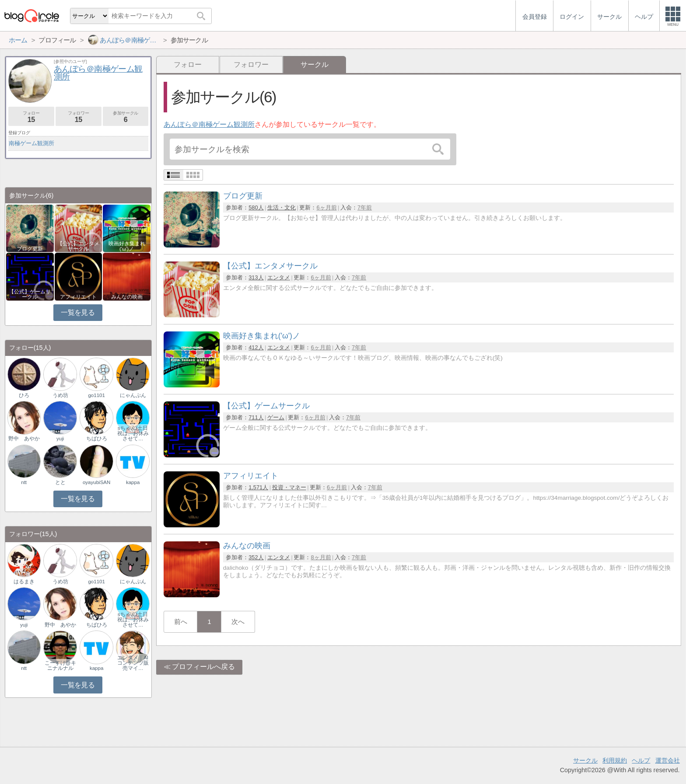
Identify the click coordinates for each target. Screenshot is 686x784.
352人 (256, 557)
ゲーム (276, 417)
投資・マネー (289, 487)
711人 (256, 417)
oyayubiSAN (96, 482)
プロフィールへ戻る (203, 667)
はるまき (24, 582)
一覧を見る (78, 312)
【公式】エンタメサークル (78, 246)
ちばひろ (97, 439)
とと (60, 482)
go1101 (96, 395)
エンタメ (279, 277)
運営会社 (668, 760)
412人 (256, 347)
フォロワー (251, 64)
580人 (256, 207)
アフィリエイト (78, 297)
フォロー (188, 64)
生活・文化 (282, 207)
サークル (585, 760)
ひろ (24, 395)
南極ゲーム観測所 (31, 143)
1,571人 (258, 487)
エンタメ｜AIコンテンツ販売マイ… (133, 663)
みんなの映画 (127, 297)
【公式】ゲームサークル (30, 294)
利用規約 (615, 760)
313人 (256, 277)
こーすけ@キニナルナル (60, 666)
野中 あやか (24, 439)
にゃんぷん (133, 395)
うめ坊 (60, 395)
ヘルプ (641, 760)
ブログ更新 (30, 249)
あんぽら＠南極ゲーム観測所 (209, 124)
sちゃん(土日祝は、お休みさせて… (133, 433)
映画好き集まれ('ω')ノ (127, 246)
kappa (133, 482)
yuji (60, 439)
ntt (24, 482)
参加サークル (126, 117)
